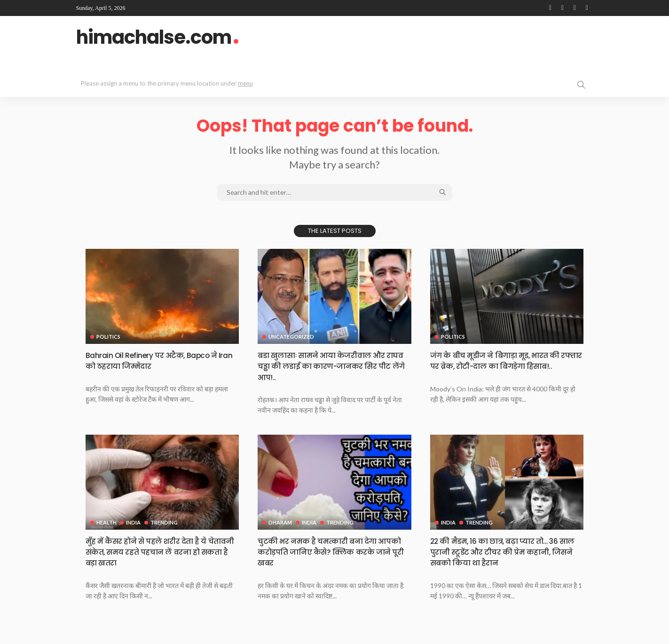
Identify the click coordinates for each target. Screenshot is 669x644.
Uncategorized (291, 337)
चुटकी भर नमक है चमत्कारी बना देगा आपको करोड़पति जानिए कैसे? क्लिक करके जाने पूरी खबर (327, 552)
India (135, 522)
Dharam (280, 522)
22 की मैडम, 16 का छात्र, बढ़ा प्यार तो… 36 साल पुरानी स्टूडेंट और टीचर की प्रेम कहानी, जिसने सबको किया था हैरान (504, 552)
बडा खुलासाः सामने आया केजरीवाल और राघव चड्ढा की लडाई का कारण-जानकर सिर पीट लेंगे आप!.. (331, 366)
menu (245, 83)
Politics (108, 337)
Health (106, 522)
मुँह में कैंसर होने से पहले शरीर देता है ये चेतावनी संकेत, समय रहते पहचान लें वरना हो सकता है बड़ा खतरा (162, 552)
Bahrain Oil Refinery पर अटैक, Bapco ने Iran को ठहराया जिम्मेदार (159, 360)
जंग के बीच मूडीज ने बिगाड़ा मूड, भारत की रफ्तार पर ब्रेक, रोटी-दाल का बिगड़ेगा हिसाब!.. (505, 366)
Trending (166, 522)
